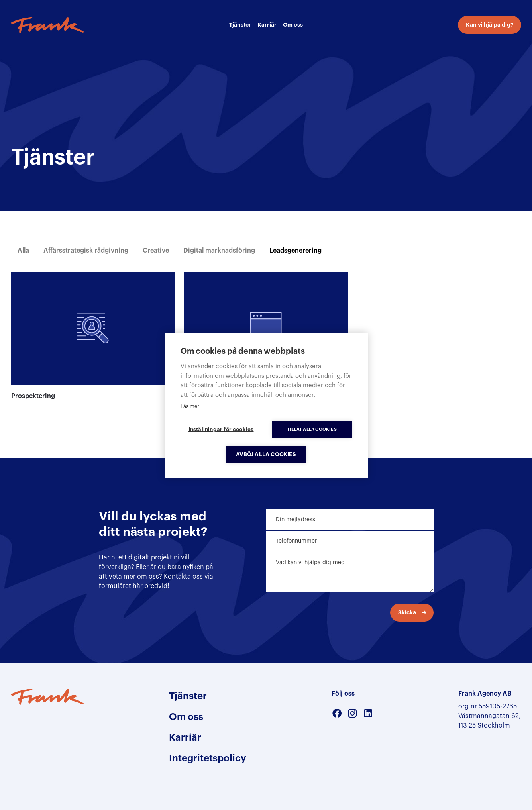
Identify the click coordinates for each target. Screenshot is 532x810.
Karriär (267, 25)
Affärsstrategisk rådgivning (86, 251)
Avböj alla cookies (266, 454)
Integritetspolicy (208, 758)
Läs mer (190, 406)
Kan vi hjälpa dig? (490, 25)
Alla (23, 251)
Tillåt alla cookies (312, 429)
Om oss (293, 25)
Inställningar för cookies (221, 429)
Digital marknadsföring (219, 251)
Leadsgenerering (295, 251)
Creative (156, 251)
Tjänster (240, 25)
